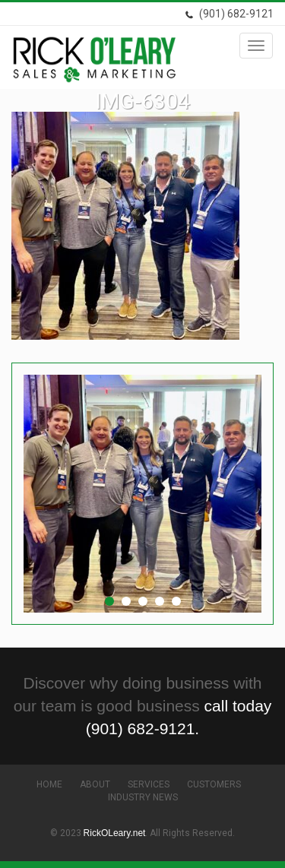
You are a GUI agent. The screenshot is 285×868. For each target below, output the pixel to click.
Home (49, 784)
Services (149, 784)
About (95, 784)
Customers (214, 784)
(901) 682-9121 (229, 14)
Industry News (143, 797)
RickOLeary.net (115, 833)
